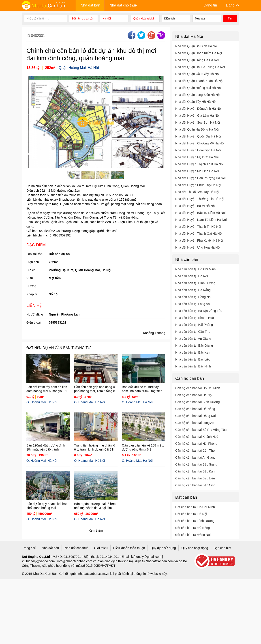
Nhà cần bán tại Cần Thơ (193, 332)
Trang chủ (29, 548)
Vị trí (30, 278)
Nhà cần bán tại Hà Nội (191, 276)
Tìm (230, 19)
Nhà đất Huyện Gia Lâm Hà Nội (197, 116)
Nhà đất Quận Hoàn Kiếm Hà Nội (199, 53)
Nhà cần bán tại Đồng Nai (193, 297)
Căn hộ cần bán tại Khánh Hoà (197, 437)
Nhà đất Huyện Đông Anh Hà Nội (198, 109)
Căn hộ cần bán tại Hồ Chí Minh (198, 388)
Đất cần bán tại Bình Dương (195, 521)
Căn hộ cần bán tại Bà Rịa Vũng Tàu (201, 430)
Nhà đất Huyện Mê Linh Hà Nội (197, 171)
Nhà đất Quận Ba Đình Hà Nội (196, 46)
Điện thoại (33, 322)
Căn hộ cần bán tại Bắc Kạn (195, 471)
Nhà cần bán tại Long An (193, 304)
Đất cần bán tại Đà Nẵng (193, 528)
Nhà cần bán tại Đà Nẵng (193, 290)
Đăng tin (210, 5)
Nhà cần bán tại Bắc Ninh (193, 366)
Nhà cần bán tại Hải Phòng (194, 325)
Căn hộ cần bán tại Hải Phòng (196, 444)
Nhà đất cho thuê (123, 5)
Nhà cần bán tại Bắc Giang (194, 346)
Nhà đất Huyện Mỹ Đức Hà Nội (197, 157)
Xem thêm (96, 530)
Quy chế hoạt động (195, 548)
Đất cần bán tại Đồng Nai (193, 535)
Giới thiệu (101, 548)
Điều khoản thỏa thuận (129, 548)
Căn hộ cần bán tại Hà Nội (194, 395)
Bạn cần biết (222, 548)
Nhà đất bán (90, 5)
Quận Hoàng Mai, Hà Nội (79, 68)
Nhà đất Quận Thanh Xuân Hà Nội (199, 81)
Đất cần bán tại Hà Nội (191, 514)
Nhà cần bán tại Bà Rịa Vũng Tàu (199, 311)
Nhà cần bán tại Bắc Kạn (193, 352)
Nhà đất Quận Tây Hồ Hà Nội (196, 102)
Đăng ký (232, 5)
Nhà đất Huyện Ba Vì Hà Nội (195, 206)
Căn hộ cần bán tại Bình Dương (197, 402)
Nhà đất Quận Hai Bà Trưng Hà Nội (200, 67)
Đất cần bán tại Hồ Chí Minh (195, 507)
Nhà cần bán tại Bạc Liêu (193, 359)
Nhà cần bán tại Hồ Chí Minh (195, 269)
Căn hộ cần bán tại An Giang (195, 457)
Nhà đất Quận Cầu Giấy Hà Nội (197, 74)
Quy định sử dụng (163, 548)
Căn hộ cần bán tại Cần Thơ (195, 451)
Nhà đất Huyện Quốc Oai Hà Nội (198, 136)
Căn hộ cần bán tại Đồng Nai (196, 416)
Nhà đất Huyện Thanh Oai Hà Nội (199, 234)
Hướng (31, 286)
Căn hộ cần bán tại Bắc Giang (196, 464)
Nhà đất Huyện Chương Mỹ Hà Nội (200, 143)
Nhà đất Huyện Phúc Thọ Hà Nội (198, 185)
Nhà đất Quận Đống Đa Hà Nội (197, 60)
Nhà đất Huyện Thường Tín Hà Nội (200, 199)
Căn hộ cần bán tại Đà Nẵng (195, 409)
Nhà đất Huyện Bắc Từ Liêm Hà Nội (200, 213)
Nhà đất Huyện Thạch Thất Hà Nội (199, 164)
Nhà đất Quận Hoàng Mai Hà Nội (198, 88)
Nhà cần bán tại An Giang (193, 339)
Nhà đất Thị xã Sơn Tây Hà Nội (197, 192)
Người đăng (35, 314)
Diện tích (33, 262)
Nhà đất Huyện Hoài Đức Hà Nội (198, 150)
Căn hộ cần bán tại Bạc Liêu (195, 478)
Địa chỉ (31, 270)
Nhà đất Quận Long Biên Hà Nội (198, 95)
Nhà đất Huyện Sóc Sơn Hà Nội (198, 122)
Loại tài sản (34, 254)
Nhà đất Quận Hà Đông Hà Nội (197, 129)
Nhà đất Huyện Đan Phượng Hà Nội (200, 178)
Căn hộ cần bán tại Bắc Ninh (195, 485)
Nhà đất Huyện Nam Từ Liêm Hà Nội (201, 220)
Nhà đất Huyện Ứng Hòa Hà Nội (198, 247)
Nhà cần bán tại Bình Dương (195, 283)
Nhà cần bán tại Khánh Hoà (195, 318)
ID (29, 36)
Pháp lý (32, 294)
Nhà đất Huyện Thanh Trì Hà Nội (198, 227)
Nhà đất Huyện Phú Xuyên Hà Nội (199, 240)
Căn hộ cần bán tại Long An (195, 423)
